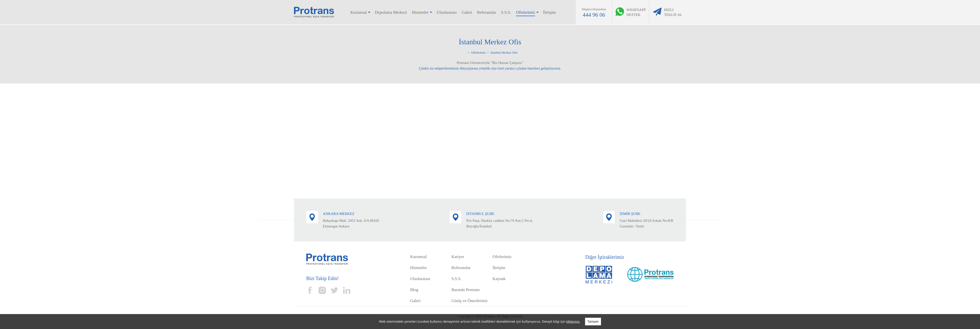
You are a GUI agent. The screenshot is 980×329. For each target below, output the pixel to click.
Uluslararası (447, 12)
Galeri (467, 12)
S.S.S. (506, 12)
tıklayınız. (573, 321)
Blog (414, 290)
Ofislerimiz (525, 12)
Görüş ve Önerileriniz (469, 301)
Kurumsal (359, 12)
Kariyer (458, 257)
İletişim (550, 12)
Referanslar (487, 12)
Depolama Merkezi (391, 12)
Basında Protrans (465, 290)
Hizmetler (420, 12)
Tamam (593, 321)
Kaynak (499, 279)
